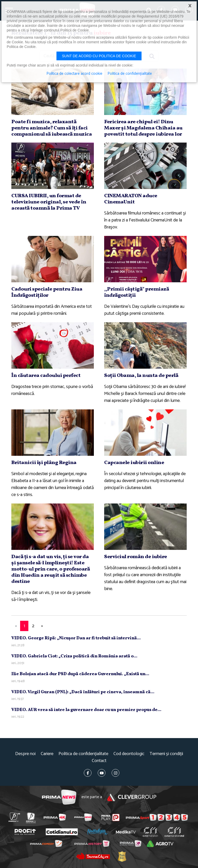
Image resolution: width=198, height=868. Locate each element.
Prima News (59, 797)
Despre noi (25, 754)
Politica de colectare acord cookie (74, 74)
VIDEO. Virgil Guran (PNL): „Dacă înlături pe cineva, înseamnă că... (83, 692)
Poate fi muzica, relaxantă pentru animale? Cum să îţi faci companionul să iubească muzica (52, 128)
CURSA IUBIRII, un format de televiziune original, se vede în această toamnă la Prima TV (49, 202)
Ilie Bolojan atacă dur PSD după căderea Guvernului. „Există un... (80, 674)
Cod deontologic (129, 754)
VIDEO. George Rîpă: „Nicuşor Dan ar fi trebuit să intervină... (76, 638)
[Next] (42, 626)
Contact (99, 761)
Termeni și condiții (166, 754)
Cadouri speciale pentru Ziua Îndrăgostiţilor (47, 292)
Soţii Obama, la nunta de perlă (141, 376)
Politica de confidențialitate (83, 754)
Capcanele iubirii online (134, 463)
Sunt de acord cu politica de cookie (99, 56)
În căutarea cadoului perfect (46, 376)
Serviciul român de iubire (136, 557)
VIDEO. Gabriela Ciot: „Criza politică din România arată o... (74, 656)
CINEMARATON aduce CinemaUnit (131, 199)
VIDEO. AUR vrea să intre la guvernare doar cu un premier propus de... (86, 710)
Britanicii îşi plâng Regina (44, 463)
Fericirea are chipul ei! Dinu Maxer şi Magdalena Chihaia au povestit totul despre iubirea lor (143, 128)
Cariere (47, 754)
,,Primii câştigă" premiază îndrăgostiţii (137, 292)
